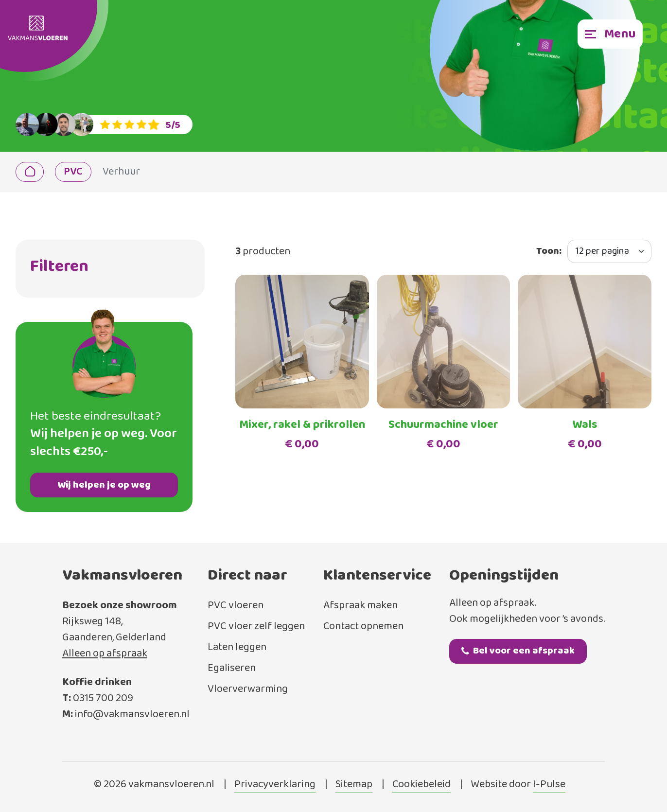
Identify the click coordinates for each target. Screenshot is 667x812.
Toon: (549, 251)
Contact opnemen (363, 627)
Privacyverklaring (275, 785)
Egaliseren (232, 668)
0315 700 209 (103, 698)
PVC (73, 172)
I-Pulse (549, 785)
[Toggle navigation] (610, 34)
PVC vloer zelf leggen (256, 627)
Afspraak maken (360, 606)
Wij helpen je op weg (104, 485)
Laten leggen (237, 647)
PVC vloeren (236, 606)
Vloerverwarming (248, 689)
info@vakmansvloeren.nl (132, 715)
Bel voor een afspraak (518, 651)
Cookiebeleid (421, 785)
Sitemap (354, 785)
